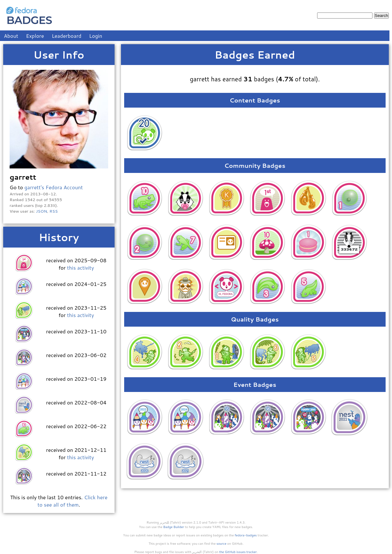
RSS (54, 211)
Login (96, 36)
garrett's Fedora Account (54, 187)
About (11, 36)
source (222, 543)
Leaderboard (67, 36)
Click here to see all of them (72, 501)
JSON (41, 211)
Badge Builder (174, 527)
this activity (80, 268)
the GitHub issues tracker (238, 552)
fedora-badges (246, 535)
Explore (35, 36)
